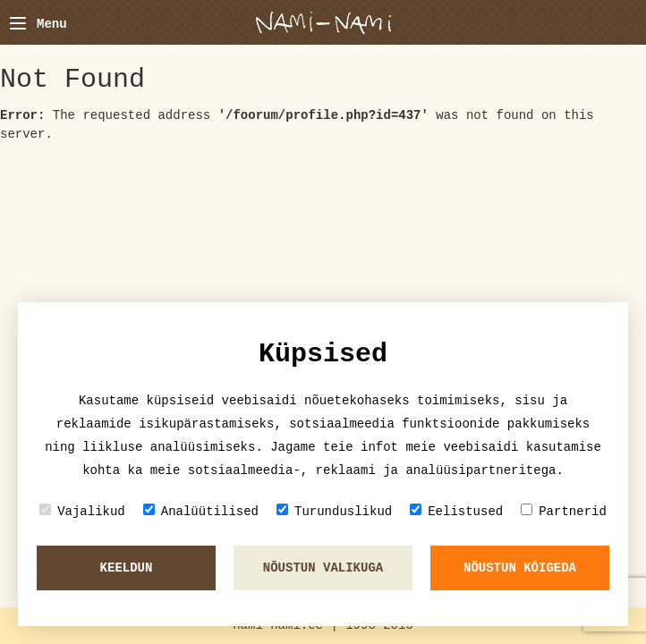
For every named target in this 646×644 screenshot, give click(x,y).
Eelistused (456, 511)
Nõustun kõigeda (520, 568)
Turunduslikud (334, 511)
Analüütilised (201, 511)
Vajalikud (82, 511)
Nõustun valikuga (323, 568)
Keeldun (127, 568)
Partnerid (564, 511)
